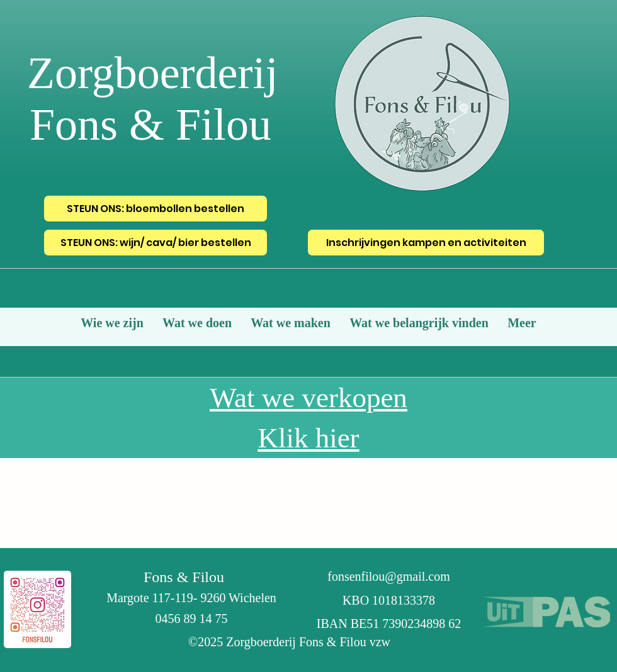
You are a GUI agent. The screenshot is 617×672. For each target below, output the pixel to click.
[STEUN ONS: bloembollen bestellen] (156, 209)
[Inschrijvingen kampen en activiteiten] (426, 243)
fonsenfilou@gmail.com (389, 576)
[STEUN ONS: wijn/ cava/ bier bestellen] (156, 243)
